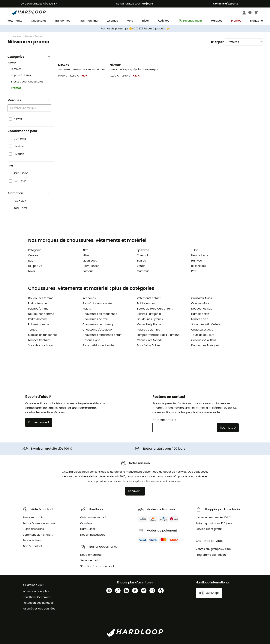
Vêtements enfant (149, 298)
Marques (217, 21)
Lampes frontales (39, 340)
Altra (85, 250)
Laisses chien (200, 319)
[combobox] (30, 108)
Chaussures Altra (202, 330)
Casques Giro (200, 304)
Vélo (130, 21)
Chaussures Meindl (149, 340)
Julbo (195, 250)
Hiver (145, 21)
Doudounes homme (41, 314)
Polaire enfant (146, 304)
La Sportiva (35, 266)
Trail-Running (88, 21)
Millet (86, 256)
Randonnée (63, 21)
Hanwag (197, 261)
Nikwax (28, 36)
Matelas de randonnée (43, 335)
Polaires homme (39, 325)
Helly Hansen (91, 266)
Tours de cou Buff (203, 335)
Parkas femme (37, 304)
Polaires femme (38, 309)
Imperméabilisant (22, 75)
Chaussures (39, 21)
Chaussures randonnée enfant (102, 335)
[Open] (49, 108)
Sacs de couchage (40, 346)
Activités (163, 21)
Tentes (33, 330)
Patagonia (35, 250)
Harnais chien (200, 314)
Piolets (87, 309)
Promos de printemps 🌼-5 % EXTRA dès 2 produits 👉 (135, 29)
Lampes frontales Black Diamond (158, 335)
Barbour (88, 271)
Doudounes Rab (202, 309)
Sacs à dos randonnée (97, 304)
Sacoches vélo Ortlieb (205, 325)
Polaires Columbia (148, 330)
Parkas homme (38, 319)
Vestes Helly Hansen (150, 325)
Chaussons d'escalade (97, 330)
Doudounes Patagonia (206, 346)
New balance (200, 256)
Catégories (29, 57)
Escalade (112, 21)
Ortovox (33, 256)
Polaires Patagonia (149, 314)
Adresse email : (164, 420)
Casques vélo (91, 340)
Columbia (143, 256)
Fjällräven (143, 250)
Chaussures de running (98, 325)
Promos (236, 21)
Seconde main (190, 21)
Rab (31, 261)
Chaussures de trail (95, 319)
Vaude (141, 266)
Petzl (194, 271)
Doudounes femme (41, 298)
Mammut (143, 271)
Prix (29, 166)
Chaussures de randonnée (100, 314)
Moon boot (90, 261)
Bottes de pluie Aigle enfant (155, 309)
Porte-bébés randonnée (98, 346)
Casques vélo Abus (204, 340)
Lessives (16, 69)
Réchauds (89, 298)
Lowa (31, 271)
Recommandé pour (29, 131)
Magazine (256, 21)
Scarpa (141, 261)
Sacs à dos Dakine (149, 346)
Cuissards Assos (202, 298)
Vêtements (15, 21)
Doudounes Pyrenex (150, 319)
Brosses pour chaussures (27, 82)
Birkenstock (199, 266)
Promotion (29, 193)
